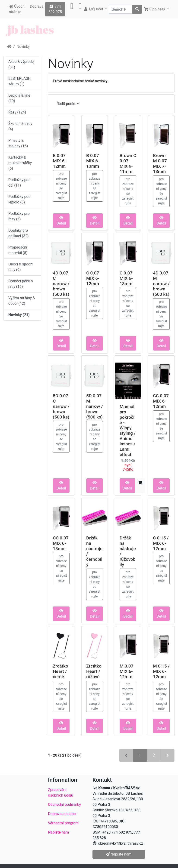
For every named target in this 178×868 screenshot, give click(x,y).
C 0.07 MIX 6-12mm (93, 278)
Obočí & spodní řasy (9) (21, 267)
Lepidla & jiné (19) (19, 98)
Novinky (23, 47)
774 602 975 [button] (55, 9)
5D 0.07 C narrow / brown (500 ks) (61, 406)
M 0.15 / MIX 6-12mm (161, 671)
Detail (61, 221)
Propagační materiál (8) (18, 250)
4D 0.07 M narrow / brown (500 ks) (161, 284)
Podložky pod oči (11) (19, 183)
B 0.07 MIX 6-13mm (93, 161)
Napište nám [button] (119, 854)
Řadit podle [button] (66, 104)
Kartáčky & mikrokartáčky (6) (20, 163)
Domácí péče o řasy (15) (21, 284)
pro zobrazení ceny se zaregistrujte (61, 186)
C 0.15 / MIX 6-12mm (161, 543)
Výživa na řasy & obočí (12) (22, 301)
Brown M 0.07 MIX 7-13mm (160, 163)
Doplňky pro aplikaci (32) (19, 233)
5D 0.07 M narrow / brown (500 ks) (95, 406)
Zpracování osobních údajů (61, 793)
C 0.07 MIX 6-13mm (126, 278)
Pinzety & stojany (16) (18, 143)
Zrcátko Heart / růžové (94, 671)
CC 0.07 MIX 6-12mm (161, 401)
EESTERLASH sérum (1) (19, 81)
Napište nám (59, 832)
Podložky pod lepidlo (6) (19, 199)
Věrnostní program (63, 823)
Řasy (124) (17, 112)
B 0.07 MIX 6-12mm (59, 161)
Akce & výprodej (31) (21, 64)
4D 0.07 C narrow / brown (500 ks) (61, 284)
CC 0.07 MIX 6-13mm (61, 543)
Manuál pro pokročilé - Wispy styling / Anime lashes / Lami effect (128, 431)
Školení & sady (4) (20, 126)
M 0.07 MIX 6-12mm (127, 671)
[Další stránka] (168, 755)
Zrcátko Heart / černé (60, 671)
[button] (72, 9)
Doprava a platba (62, 814)
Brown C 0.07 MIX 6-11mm (128, 163)
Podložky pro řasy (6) (19, 216)
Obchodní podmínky (64, 805)
